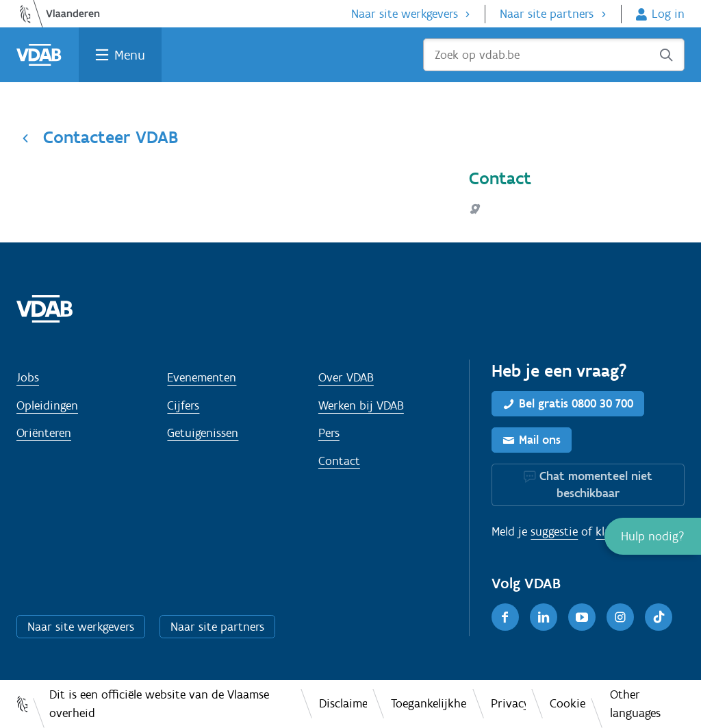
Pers (329, 433)
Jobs (28, 377)
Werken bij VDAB (361, 405)
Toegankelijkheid (429, 703)
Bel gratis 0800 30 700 (576, 403)
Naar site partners (547, 14)
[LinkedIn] (544, 617)
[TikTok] (659, 617)
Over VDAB (346, 377)
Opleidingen (47, 405)
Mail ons (540, 440)
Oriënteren (44, 433)
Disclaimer (343, 703)
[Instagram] (620, 617)
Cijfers (183, 405)
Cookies (568, 703)
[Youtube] (582, 617)
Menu (130, 55)
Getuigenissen (203, 433)
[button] (653, 536)
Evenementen (202, 377)
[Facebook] (505, 617)
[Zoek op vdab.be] (554, 55)
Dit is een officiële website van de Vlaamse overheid (159, 704)
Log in (668, 14)
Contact (339, 461)
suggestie (554, 531)
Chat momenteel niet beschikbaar (596, 485)
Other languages (635, 704)
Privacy (508, 703)
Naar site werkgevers (405, 14)
